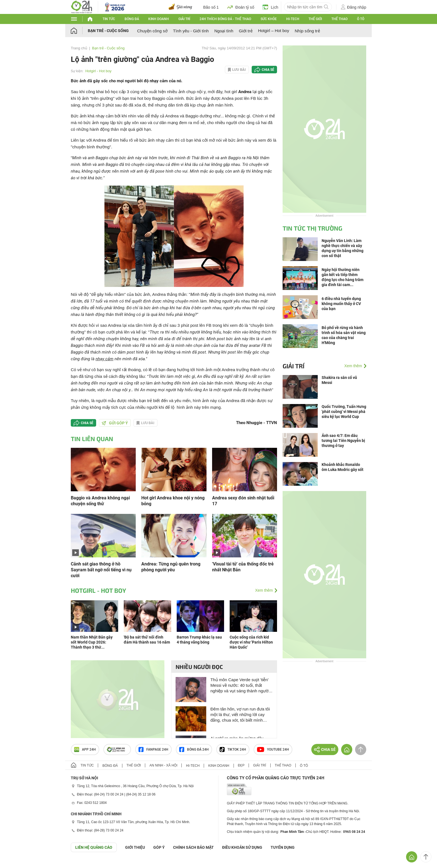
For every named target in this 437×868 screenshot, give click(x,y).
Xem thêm (264, 590)
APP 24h (85, 749)
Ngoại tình (224, 31)
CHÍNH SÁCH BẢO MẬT (193, 847)
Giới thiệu (135, 847)
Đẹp (241, 765)
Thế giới (315, 19)
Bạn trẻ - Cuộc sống (108, 31)
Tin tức (109, 19)
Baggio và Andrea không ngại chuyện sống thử (100, 501)
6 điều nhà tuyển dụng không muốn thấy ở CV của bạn (341, 304)
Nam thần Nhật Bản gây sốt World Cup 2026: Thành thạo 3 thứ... (92, 642)
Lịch (270, 7)
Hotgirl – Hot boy (274, 31)
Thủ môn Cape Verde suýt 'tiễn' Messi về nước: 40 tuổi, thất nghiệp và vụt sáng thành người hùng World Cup (240, 686)
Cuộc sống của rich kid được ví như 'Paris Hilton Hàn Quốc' (251, 642)
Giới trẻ (246, 31)
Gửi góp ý (115, 423)
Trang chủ (79, 48)
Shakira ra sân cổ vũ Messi (339, 380)
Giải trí (184, 19)
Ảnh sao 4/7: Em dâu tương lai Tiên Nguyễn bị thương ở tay (343, 441)
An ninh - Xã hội (163, 765)
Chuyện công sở (152, 31)
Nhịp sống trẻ (307, 31)
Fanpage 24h (153, 749)
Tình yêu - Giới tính (191, 31)
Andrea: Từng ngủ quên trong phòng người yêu (171, 567)
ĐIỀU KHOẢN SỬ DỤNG (242, 847)
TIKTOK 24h (233, 749)
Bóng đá (132, 19)
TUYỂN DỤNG (283, 847)
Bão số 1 (211, 7)
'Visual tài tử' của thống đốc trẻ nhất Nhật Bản (243, 567)
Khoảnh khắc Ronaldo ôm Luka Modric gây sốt (343, 467)
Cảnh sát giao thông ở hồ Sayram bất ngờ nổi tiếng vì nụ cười (101, 570)
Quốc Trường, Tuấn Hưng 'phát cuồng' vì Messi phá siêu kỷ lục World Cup (344, 412)
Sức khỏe (269, 19)
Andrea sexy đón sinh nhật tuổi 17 (243, 501)
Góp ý (159, 847)
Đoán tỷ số (241, 7)
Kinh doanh (159, 19)
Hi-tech (293, 19)
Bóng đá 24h (194, 749)
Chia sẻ (268, 70)
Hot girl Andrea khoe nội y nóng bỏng (173, 501)
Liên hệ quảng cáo (94, 847)
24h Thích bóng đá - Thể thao (225, 19)
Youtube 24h (273, 749)
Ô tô (361, 19)
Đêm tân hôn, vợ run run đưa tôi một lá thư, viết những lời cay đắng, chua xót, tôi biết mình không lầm (240, 715)
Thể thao (339, 19)
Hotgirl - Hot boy (98, 71)
